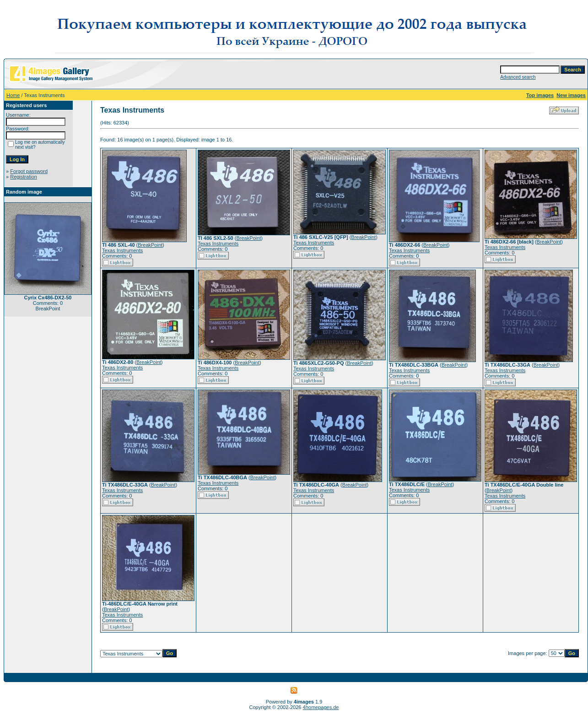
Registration (24, 177)
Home (13, 95)
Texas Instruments (122, 250)
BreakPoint (150, 245)
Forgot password (29, 171)
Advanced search (518, 77)
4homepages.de (321, 707)
